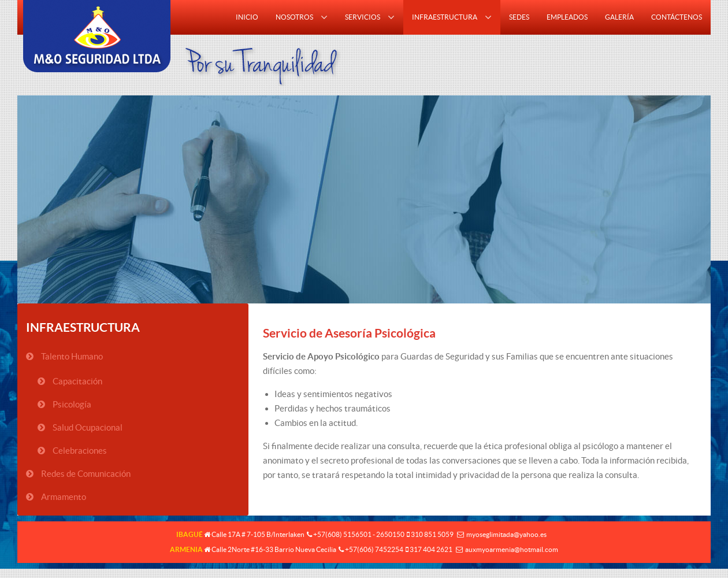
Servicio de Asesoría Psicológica (349, 333)
